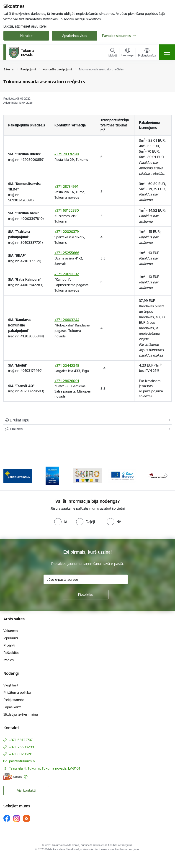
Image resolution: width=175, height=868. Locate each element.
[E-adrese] (13, 777)
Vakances (11, 631)
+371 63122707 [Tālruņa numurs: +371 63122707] (21, 740)
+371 (59, 232)
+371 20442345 (67, 366)
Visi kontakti (26, 790)
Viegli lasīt (11, 685)
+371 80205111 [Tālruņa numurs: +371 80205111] (21, 754)
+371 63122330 (67, 210)
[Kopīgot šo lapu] (87, 429)
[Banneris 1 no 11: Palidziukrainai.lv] (18, 475)
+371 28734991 (67, 186)
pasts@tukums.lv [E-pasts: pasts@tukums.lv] (22, 761)
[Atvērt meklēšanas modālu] (113, 53)
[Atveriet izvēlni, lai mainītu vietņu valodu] (127, 53)
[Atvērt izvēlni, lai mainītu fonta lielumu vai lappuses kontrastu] (147, 53)
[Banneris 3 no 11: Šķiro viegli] (87, 475)
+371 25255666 (67, 253)
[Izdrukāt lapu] (87, 420)
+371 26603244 (67, 320)
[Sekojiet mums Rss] (26, 818)
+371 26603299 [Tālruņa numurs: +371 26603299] (22, 747)
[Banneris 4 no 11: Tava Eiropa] (123, 475)
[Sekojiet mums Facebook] (7, 818)
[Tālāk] (166, 476)
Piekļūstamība (14, 700)
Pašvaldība (12, 653)
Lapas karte (12, 707)
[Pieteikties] (86, 595)
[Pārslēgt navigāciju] (167, 52)
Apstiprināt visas (75, 36)
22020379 (71, 232)
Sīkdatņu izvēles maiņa (21, 714)
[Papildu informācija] (26, 777)
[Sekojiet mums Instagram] (17, 818)
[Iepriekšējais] (9, 476)
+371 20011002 (67, 274)
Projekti (9, 645)
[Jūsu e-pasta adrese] (86, 579)
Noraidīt (26, 36)
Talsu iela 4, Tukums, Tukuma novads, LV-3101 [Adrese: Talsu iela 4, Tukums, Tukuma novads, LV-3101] (45, 768)
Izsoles (9, 660)
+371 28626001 (67, 381)
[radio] (61, 522)
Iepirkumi (11, 638)
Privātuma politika (17, 692)
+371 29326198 (67, 154)
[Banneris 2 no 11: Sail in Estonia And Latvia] (52, 475)
